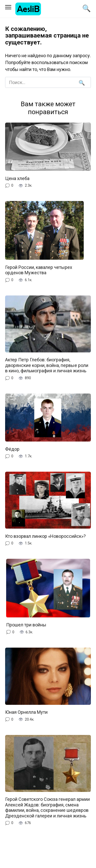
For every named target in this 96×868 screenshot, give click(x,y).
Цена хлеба (17, 178)
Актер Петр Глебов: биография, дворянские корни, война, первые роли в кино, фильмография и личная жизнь (47, 365)
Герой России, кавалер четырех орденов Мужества (39, 270)
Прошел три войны (26, 625)
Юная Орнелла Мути (26, 712)
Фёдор (12, 449)
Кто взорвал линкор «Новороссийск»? (45, 536)
